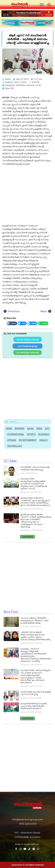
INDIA (39, 428)
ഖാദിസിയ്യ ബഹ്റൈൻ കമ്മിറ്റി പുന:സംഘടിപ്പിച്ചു (36, 693)
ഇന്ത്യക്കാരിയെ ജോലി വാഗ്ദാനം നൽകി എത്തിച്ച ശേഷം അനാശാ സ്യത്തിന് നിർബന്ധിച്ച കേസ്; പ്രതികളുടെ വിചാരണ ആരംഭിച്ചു (36, 521)
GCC (47, 428)
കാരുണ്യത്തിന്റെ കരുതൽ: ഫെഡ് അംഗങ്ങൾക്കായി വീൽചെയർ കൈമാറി (34, 706)
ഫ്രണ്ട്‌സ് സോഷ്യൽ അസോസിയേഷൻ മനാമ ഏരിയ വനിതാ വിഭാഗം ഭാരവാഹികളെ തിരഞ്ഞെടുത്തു (35, 636)
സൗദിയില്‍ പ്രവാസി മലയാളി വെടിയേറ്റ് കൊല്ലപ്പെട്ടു (35, 468)
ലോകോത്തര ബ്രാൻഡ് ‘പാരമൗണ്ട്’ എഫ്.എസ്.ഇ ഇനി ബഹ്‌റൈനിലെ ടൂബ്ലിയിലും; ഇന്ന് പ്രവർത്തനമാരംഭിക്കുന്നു (35, 502)
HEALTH (43, 440)
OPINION (12, 440)
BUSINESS (44, 434)
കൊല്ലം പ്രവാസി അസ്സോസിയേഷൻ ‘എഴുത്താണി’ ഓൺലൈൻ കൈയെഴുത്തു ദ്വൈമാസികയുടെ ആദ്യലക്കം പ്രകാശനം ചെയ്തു (36, 655)
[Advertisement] (27, 195)
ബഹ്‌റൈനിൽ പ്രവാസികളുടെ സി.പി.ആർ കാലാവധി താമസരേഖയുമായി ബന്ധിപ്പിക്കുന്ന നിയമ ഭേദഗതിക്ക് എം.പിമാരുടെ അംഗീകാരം (35, 676)
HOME (9, 428)
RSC (12, 88)
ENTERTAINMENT (28, 440)
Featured (30, 85)
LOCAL (38, 85)
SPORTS (31, 434)
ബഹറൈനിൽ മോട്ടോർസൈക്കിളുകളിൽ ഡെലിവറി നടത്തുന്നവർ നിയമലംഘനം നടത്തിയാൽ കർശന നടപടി (34, 484)
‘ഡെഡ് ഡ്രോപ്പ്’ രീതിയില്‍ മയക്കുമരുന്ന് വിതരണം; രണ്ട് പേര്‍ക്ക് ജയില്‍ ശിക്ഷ (34, 620)
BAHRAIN (21, 85)
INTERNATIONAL (16, 434)
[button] (42, 5)
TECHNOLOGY (15, 446)
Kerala (30, 428)
